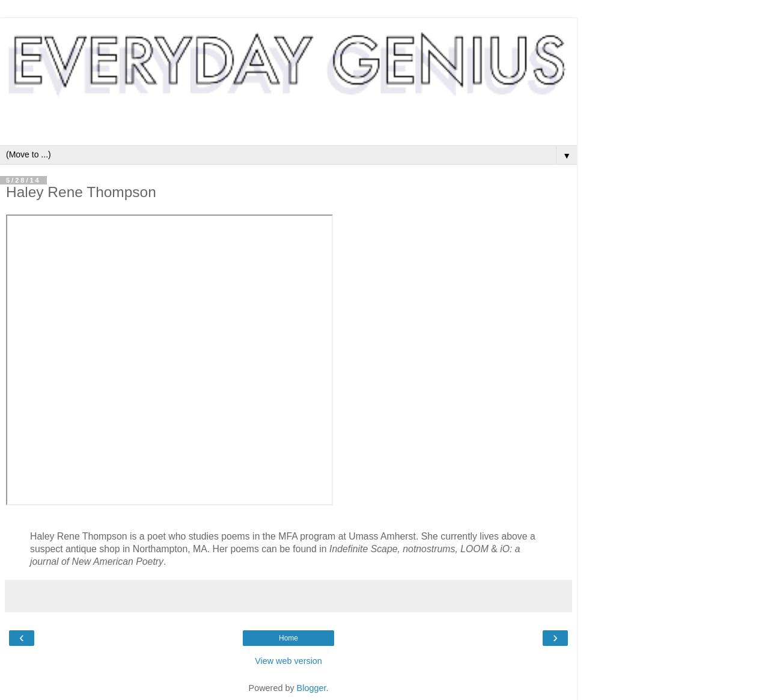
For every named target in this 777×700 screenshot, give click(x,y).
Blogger (312, 688)
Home (288, 638)
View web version (288, 661)
